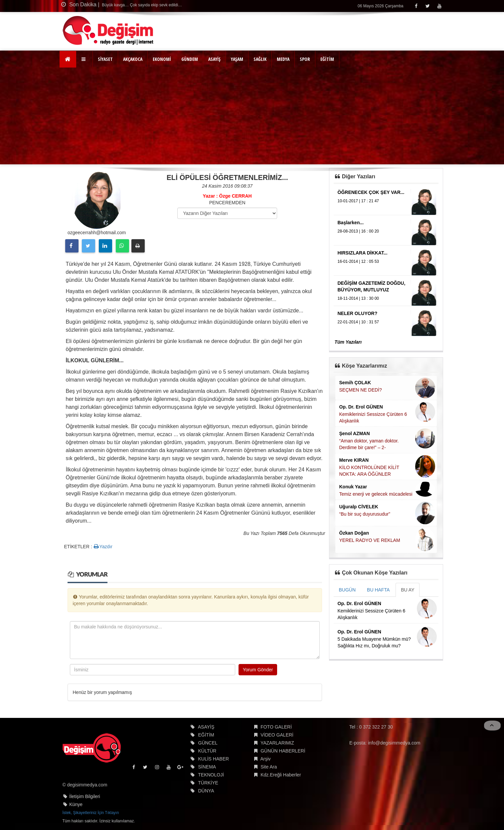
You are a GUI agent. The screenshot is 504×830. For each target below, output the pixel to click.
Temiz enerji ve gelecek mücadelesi (376, 494)
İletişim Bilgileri (85, 796)
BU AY (408, 590)
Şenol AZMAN (355, 433)
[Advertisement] (252, 118)
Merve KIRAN (354, 460)
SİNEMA (207, 767)
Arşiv (265, 759)
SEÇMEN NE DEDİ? (361, 390)
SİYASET (105, 59)
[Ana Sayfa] (68, 59)
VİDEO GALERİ (277, 735)
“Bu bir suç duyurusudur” (365, 514)
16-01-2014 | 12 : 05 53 (358, 261)
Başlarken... (351, 223)
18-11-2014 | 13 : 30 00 (358, 298)
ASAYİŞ (214, 59)
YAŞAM (237, 59)
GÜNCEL (208, 743)
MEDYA (283, 59)
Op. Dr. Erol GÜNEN (361, 407)
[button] (84, 59)
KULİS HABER (214, 759)
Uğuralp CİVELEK (359, 507)
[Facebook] (416, 6)
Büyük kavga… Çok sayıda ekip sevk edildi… (141, 5)
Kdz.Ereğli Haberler (281, 775)
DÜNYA (206, 791)
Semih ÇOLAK (355, 383)
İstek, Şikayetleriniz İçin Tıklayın (91, 813)
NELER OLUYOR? (358, 313)
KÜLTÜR (207, 751)
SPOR (305, 59)
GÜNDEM (190, 59)
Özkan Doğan (354, 533)
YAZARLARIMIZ (277, 743)
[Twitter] (428, 6)
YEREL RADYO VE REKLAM (370, 540)
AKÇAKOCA (133, 59)
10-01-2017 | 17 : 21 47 (358, 201)
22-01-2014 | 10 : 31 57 (358, 322)
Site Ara (269, 767)
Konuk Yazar (353, 487)
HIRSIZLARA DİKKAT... (363, 253)
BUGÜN (347, 590)
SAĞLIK (260, 59)
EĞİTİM (327, 59)
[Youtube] (439, 6)
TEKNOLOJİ (211, 775)
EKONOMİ (162, 59)
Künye (76, 804)
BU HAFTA (378, 590)
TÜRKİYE (208, 783)
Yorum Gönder (258, 670)
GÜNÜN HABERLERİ (283, 751)
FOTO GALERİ (276, 727)
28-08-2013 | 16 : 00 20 (358, 231)
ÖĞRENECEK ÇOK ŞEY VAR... (371, 192)
